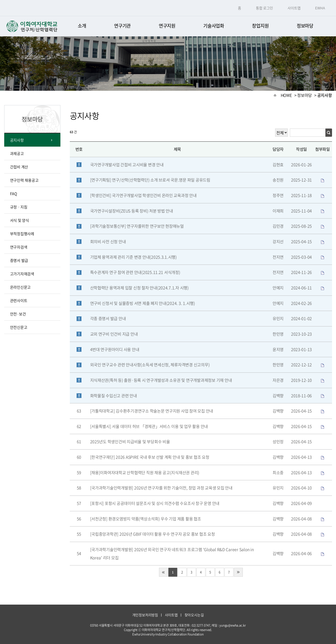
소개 (82, 26)
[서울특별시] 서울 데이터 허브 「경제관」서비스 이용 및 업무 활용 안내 (149, 426)
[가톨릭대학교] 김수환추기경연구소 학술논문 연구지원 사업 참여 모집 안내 (152, 411)
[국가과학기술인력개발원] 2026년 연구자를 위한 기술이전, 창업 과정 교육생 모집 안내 (161, 488)
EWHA (320, 8)
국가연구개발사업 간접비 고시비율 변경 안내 (127, 165)
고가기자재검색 (22, 274)
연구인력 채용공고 (24, 180)
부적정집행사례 (22, 234)
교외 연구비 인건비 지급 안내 (114, 334)
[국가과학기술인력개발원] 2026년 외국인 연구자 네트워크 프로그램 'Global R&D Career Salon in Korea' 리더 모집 (172, 554)
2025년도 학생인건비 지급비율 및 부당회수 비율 (130, 442)
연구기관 (122, 26)
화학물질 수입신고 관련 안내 (114, 396)
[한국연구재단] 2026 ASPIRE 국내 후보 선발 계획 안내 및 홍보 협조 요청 (150, 457)
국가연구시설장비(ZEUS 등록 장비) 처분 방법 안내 (132, 211)
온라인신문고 (20, 287)
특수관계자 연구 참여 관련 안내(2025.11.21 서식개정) (135, 272)
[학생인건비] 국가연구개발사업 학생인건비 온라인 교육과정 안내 (143, 195)
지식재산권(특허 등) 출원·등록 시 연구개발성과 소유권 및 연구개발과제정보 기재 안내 (161, 380)
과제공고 (17, 153)
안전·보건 (18, 314)
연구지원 (167, 26)
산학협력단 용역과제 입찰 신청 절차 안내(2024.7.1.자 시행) (139, 288)
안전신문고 (19, 327)
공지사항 (17, 140)
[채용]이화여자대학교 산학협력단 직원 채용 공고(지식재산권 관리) (145, 473)
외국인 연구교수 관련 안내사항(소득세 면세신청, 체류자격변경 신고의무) (150, 365)
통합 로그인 (264, 8)
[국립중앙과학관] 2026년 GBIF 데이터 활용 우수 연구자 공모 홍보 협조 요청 (153, 534)
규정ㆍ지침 (19, 207)
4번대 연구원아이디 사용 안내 (115, 349)
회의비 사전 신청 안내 (108, 242)
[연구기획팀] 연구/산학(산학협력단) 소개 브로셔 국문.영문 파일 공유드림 (150, 180)
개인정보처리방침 (145, 615)
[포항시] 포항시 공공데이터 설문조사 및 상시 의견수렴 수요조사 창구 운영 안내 (155, 503)
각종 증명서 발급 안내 (108, 318)
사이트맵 (294, 8)
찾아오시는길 (194, 615)
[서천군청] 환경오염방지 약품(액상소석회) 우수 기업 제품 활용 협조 (146, 519)
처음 (163, 572)
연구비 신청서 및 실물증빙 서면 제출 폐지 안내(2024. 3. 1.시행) (143, 303)
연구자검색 (19, 247)
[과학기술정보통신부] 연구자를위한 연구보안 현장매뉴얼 (137, 226)
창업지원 (260, 26)
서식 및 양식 (20, 220)
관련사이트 (19, 300)
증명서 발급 (19, 260)
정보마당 (305, 26)
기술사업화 (214, 26)
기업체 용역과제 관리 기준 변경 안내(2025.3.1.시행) (133, 257)
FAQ (14, 193)
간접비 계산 (19, 167)
